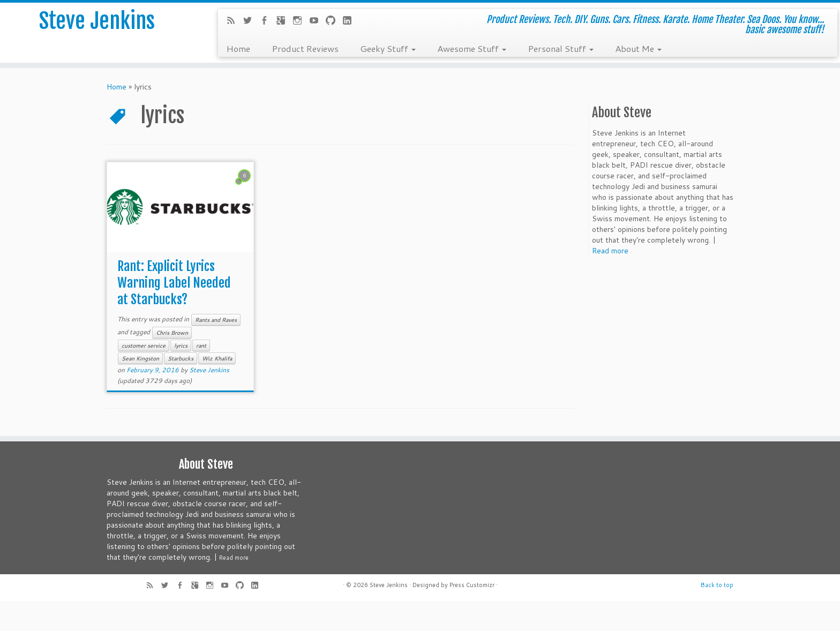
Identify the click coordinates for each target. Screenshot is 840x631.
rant (201, 345)
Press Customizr (472, 585)
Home (238, 48)
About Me (638, 48)
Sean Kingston (140, 358)
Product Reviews (305, 48)
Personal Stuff (561, 48)
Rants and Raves (216, 320)
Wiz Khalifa (217, 358)
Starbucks (181, 358)
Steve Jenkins (97, 21)
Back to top (717, 585)
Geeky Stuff (388, 48)
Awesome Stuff (472, 48)
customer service (144, 345)
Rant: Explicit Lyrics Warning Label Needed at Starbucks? (174, 283)
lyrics (181, 345)
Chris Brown (172, 333)
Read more (610, 251)
